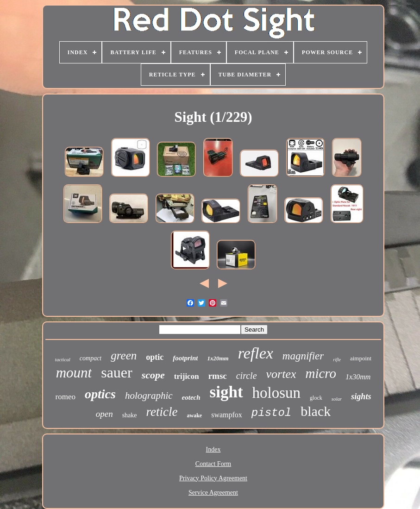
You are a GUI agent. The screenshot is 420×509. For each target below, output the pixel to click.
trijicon (187, 376)
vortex (281, 374)
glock (316, 398)
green (124, 355)
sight (226, 392)
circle (247, 376)
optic (155, 357)
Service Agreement (213, 493)
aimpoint (361, 358)
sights (361, 396)
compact (91, 358)
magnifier (303, 356)
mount (74, 373)
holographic (149, 396)
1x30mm (358, 377)
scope (153, 375)
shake (130, 415)
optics (100, 394)
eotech (191, 397)
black (316, 411)
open (104, 414)
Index (213, 449)
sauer (117, 372)
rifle (337, 360)
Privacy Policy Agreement (213, 478)
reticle (162, 412)
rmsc (218, 376)
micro (321, 373)
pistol (271, 413)
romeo (66, 397)
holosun (277, 393)
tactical (63, 359)
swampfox (227, 415)
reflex (256, 353)
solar (337, 399)
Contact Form (213, 464)
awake (195, 415)
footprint (185, 358)
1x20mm (218, 358)
